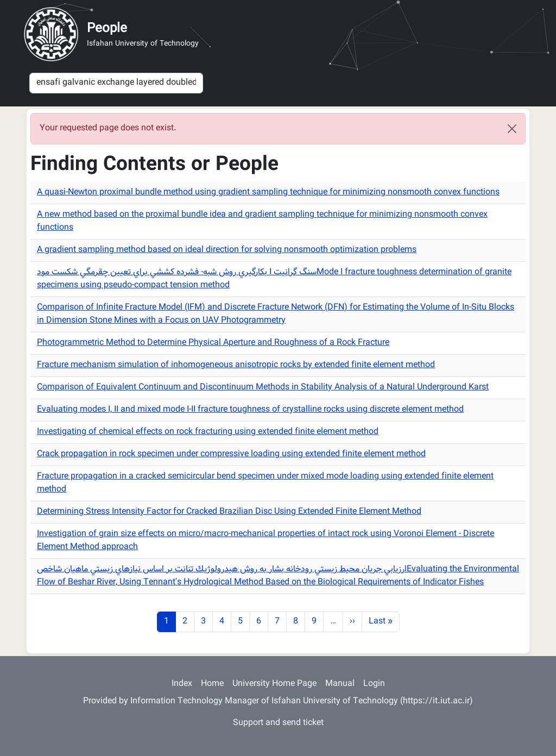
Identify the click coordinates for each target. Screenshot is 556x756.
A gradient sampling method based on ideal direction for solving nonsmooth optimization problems (227, 250)
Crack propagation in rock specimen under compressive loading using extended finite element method (231, 454)
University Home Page (274, 684)
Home (212, 684)
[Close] (512, 129)
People (107, 29)
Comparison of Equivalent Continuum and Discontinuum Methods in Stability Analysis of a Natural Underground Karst (263, 388)
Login (374, 684)
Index (182, 684)
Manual (340, 684)
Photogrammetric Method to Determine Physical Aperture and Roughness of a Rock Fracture (213, 343)
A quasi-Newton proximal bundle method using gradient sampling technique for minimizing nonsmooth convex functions (268, 193)
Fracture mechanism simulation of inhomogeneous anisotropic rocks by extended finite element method (236, 365)
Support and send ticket (278, 723)
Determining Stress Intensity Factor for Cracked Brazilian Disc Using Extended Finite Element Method (229, 512)
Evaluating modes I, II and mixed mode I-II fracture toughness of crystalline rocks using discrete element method (250, 410)
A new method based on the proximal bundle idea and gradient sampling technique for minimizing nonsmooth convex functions (262, 221)
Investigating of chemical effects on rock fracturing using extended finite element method (208, 432)
